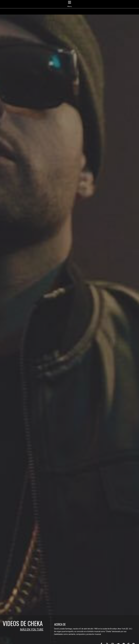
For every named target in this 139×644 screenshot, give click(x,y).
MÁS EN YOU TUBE (32, 629)
